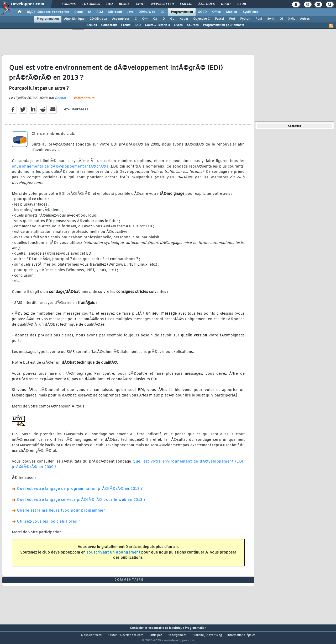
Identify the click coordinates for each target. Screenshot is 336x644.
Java (130, 12)
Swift (271, 19)
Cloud (78, 12)
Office (216, 12)
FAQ (109, 4)
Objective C (201, 19)
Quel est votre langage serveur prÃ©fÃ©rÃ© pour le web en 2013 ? (81, 503)
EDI (163, 12)
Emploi (186, 4)
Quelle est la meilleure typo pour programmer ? (62, 514)
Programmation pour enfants (224, 25)
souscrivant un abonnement (114, 556)
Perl (232, 19)
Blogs (124, 4)
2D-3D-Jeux (98, 19)
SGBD (203, 12)
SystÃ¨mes (251, 12)
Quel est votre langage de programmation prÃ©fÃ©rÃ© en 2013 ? (80, 492)
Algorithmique (74, 19)
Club (241, 4)
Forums (69, 4)
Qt (281, 19)
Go (172, 19)
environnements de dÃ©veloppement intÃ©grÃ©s (60, 170)
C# (155, 19)
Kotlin (184, 19)
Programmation (182, 12)
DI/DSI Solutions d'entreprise (48, 12)
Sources (193, 25)
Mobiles (232, 12)
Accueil (92, 25)
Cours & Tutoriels (157, 25)
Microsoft (115, 12)
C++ (145, 19)
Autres (305, 19)
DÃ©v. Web (147, 12)
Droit (226, 4)
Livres (178, 25)
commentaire (84, 101)
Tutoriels (91, 4)
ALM (100, 12)
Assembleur (121, 19)
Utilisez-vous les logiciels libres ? (48, 525)
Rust (259, 19)
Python (245, 19)
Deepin (60, 101)
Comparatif (109, 25)
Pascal (219, 19)
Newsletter (162, 4)
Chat (140, 4)
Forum (126, 25)
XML (292, 19)
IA (90, 12)
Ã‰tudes (207, 4)
